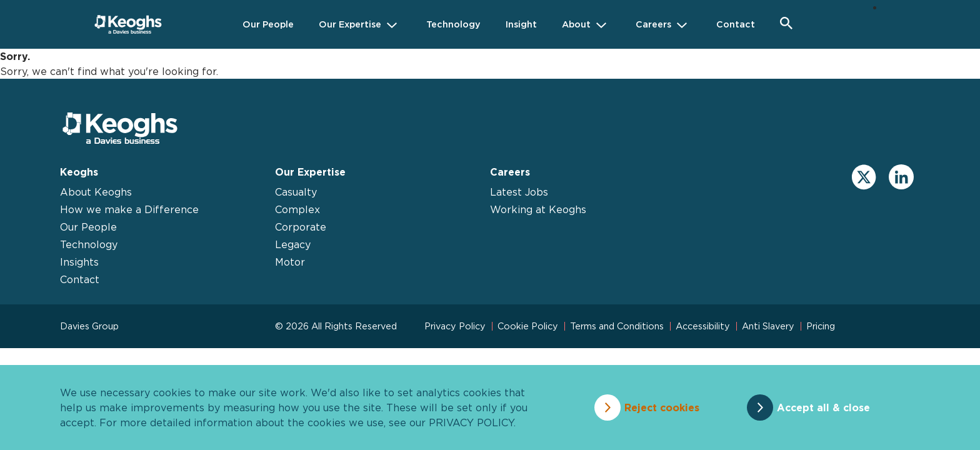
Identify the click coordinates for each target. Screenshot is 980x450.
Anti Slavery (768, 326)
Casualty (296, 192)
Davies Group (89, 326)
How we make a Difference (129, 209)
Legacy (293, 244)
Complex (297, 209)
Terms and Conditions (617, 326)
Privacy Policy (455, 326)
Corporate (301, 227)
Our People (88, 227)
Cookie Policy (528, 326)
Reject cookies (662, 407)
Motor (290, 262)
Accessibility (703, 326)
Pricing (821, 326)
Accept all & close (823, 407)
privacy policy (471, 422)
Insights (79, 262)
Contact (80, 279)
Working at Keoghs (538, 209)
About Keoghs (96, 192)
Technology (89, 244)
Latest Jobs (519, 192)
